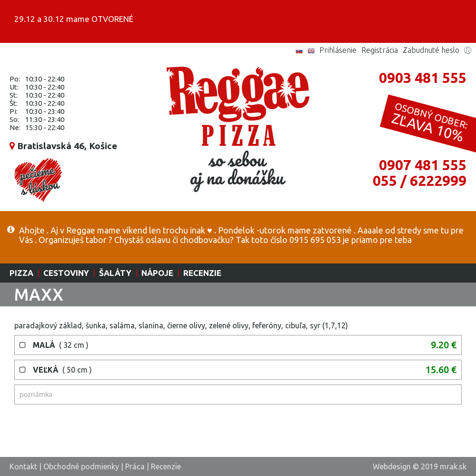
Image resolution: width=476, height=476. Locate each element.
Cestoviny (66, 273)
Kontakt (23, 466)
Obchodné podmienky (81, 466)
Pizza (21, 273)
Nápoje (157, 273)
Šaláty (115, 273)
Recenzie (202, 273)
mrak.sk (453, 466)
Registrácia (380, 50)
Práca (135, 466)
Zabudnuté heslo (431, 50)
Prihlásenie (338, 50)
